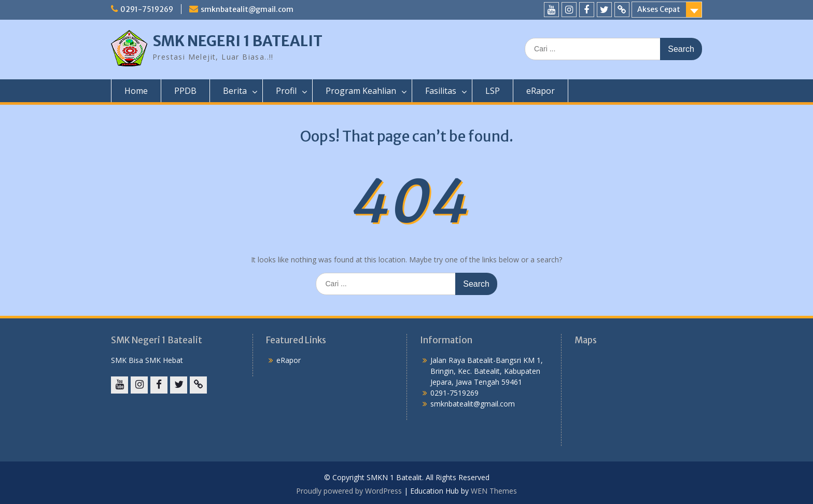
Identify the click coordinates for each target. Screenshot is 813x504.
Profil (286, 91)
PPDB (185, 91)
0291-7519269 (147, 9)
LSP (493, 91)
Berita (235, 91)
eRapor (541, 91)
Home (136, 91)
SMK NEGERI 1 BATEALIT (237, 41)
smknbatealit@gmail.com (247, 9)
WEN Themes (494, 491)
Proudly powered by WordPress (349, 491)
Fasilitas (441, 91)
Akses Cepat (659, 9)
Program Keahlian (361, 91)
